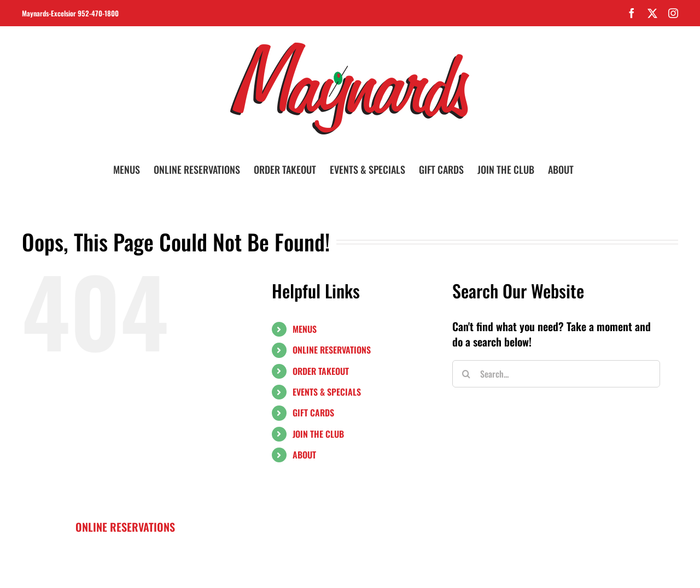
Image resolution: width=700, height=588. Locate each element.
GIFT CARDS (313, 413)
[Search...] (556, 374)
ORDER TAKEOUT (321, 371)
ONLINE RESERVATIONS (332, 350)
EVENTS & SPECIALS (327, 392)
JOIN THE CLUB (318, 434)
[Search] (466, 374)
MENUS (305, 329)
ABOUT (304, 455)
